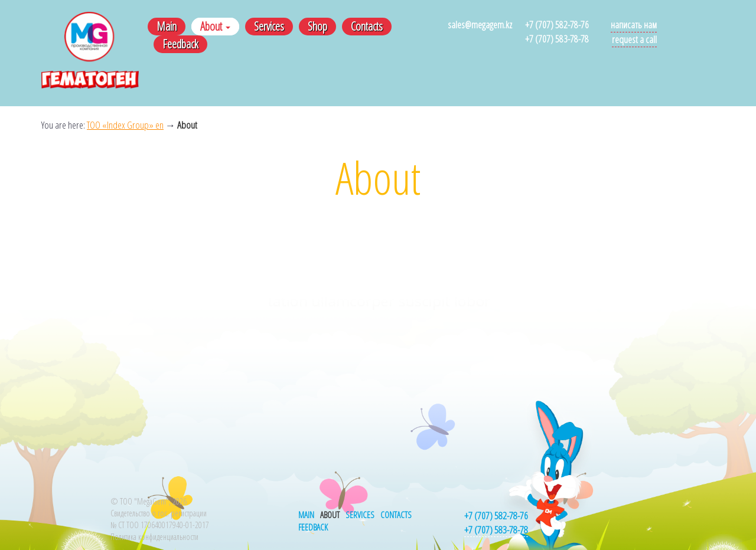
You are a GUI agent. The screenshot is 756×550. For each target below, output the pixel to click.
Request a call (634, 39)
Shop (317, 26)
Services (269, 26)
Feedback (180, 44)
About (215, 26)
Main (167, 26)
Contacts (367, 26)
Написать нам (634, 24)
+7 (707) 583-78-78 (557, 39)
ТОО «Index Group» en (125, 125)
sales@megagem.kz (480, 24)
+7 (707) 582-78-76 (557, 24)
